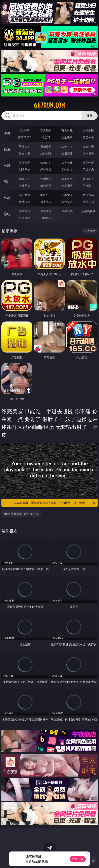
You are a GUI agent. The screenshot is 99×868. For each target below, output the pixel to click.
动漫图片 (88, 179)
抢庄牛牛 (88, 137)
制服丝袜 (25, 170)
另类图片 (88, 186)
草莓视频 (67, 211)
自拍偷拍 (46, 147)
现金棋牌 (67, 137)
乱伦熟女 (67, 170)
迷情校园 (25, 202)
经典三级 (46, 170)
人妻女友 (67, 195)
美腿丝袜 (25, 186)
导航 (7, 214)
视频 (7, 149)
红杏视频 (25, 218)
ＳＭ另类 (88, 153)
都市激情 (25, 195)
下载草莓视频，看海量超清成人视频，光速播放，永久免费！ (54, 503)
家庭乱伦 (46, 195)
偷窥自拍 (25, 179)
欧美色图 (67, 179)
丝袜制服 (46, 153)
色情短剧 (46, 218)
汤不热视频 (88, 211)
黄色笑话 (67, 202)
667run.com (49, 105)
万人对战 (67, 130)
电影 (7, 166)
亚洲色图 (46, 179)
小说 (7, 198)
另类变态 (88, 170)
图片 (7, 182)
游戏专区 (88, 130)
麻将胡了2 (25, 137)
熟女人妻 (25, 153)
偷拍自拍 (46, 163)
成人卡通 (67, 163)
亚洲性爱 (25, 163)
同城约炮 (25, 211)
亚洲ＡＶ (25, 147)
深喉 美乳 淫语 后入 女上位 (21, 514)
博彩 (7, 133)
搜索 (90, 116)
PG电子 (24, 130)
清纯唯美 (46, 186)
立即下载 (78, 859)
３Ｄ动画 (88, 147)
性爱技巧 (88, 202)
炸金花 (46, 137)
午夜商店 (46, 211)
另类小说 (46, 202)
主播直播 (67, 153)
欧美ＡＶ (67, 147)
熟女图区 (67, 186)
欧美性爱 (88, 163)
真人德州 (46, 130)
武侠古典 (88, 195)
